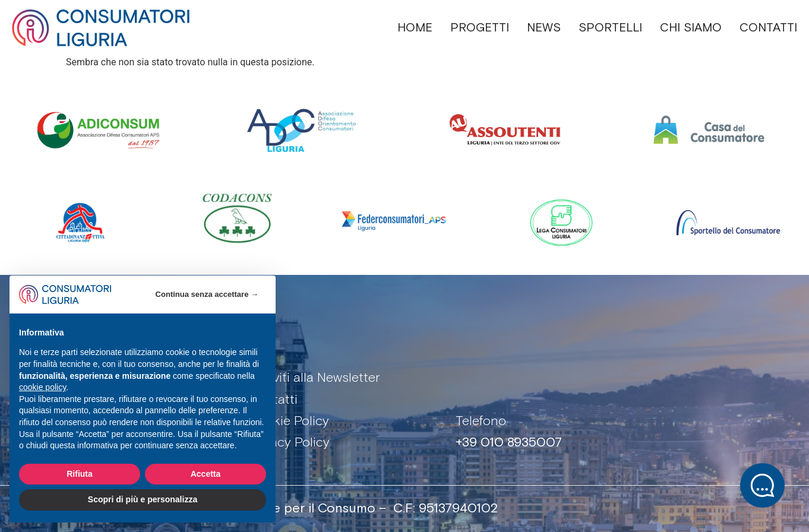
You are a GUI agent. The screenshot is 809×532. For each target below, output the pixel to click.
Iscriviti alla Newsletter (315, 378)
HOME (415, 28)
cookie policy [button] (42, 387)
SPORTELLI (610, 28)
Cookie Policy (289, 422)
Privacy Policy (290, 443)
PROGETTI (480, 28)
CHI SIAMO (691, 28)
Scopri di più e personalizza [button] (143, 499)
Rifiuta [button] (80, 474)
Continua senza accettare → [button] (207, 294)
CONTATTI (768, 28)
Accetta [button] (206, 474)
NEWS (544, 28)
